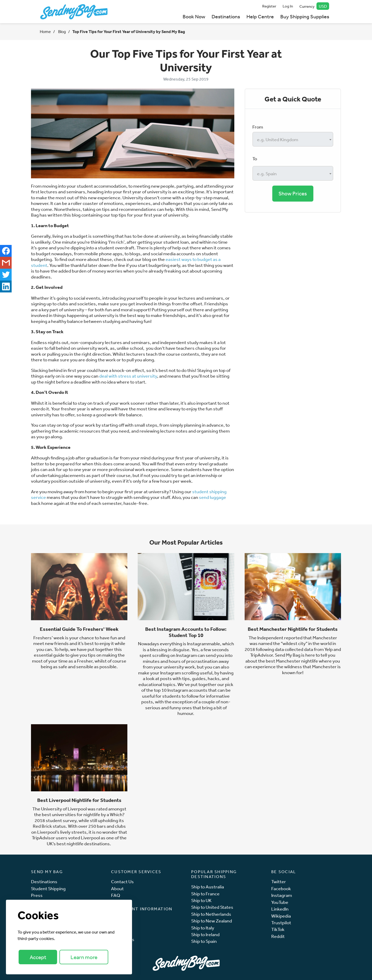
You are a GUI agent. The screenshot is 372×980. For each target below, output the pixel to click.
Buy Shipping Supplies (305, 16)
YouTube (280, 902)
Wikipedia (281, 916)
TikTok (278, 929)
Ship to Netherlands (211, 914)
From (258, 127)
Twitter (279, 882)
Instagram (282, 895)
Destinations (226, 16)
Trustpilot (281, 923)
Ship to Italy (203, 928)
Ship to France (205, 894)
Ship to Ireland (205, 934)
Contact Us (122, 882)
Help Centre (260, 16)
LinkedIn (280, 909)
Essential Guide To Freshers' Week (79, 629)
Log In (288, 6)
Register (269, 6)
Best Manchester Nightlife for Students (293, 629)
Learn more (84, 957)
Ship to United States (212, 907)
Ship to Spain (204, 941)
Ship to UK (201, 900)
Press (37, 895)
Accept (38, 957)
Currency (314, 6)
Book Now (194, 16)
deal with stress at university (128, 376)
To (255, 158)
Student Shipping (48, 889)
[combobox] (293, 139)
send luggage (212, 497)
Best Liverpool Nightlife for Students (79, 800)
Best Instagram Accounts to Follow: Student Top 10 (186, 632)
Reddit (278, 936)
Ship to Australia (208, 887)
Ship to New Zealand (212, 921)
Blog (62, 31)
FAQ (116, 895)
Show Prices (293, 193)
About (117, 889)
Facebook (281, 889)
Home (45, 31)
